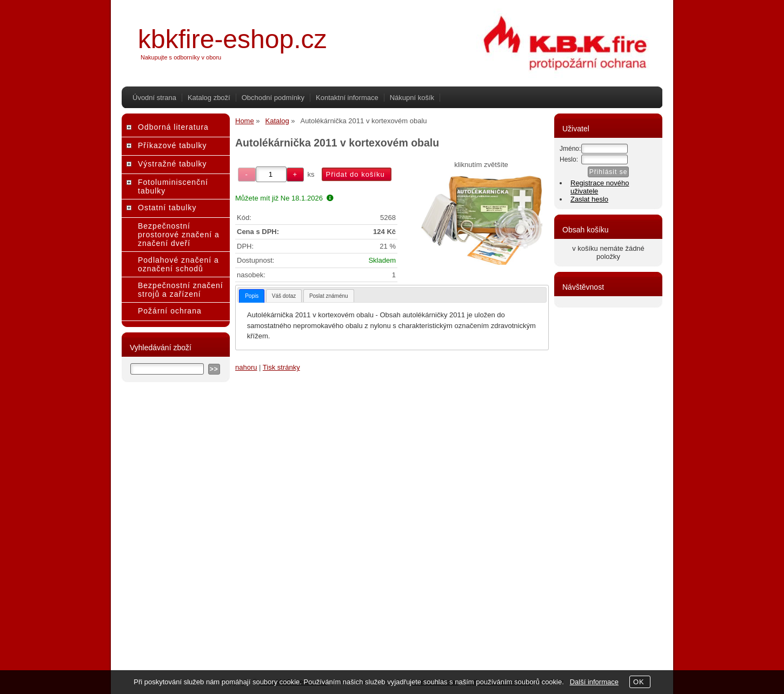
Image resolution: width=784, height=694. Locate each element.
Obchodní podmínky (273, 98)
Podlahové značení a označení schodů (178, 264)
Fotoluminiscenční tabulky (173, 186)
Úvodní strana (154, 98)
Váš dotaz (284, 296)
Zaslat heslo (589, 199)
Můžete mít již (284, 198)
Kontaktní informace (347, 98)
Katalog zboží (209, 98)
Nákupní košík (412, 98)
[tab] (252, 296)
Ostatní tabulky (167, 208)
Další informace (594, 682)
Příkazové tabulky (172, 145)
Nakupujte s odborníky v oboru (181, 57)
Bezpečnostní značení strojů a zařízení (181, 290)
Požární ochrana (170, 311)
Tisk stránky (281, 367)
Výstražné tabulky (172, 164)
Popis (252, 296)
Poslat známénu (329, 296)
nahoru (246, 367)
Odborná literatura (173, 127)
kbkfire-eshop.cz (232, 39)
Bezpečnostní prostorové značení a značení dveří (179, 235)
